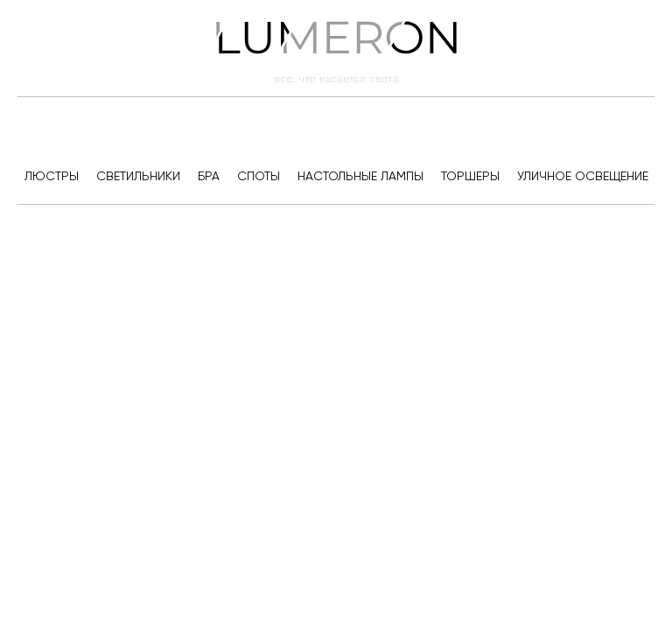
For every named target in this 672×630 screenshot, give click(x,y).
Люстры (52, 176)
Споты (259, 176)
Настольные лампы (360, 176)
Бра (209, 176)
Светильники (138, 176)
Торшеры (470, 176)
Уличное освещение (583, 176)
